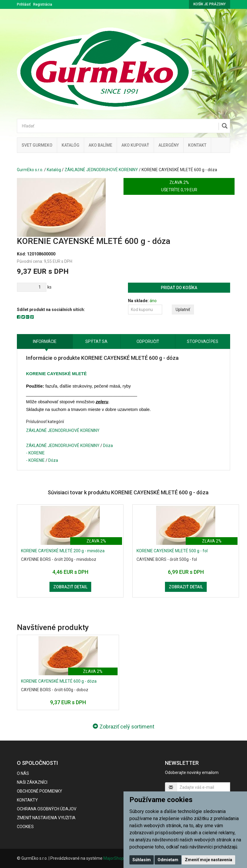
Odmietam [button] (168, 860)
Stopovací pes (203, 341)
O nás (23, 773)
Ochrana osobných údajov (47, 809)
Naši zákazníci (32, 782)
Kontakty (27, 800)
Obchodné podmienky (40, 791)
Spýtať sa (96, 341)
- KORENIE (35, 453)
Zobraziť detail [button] (70, 587)
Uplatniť (183, 310)
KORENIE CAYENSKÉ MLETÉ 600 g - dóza (59, 681)
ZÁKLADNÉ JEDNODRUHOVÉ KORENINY (101, 170)
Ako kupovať (135, 145)
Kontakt (197, 145)
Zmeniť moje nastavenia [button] (208, 860)
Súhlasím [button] (142, 860)
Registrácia (43, 4)
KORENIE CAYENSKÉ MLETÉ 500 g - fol (172, 551)
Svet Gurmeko (37, 145)
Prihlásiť (24, 4)
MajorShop (114, 858)
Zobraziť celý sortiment (123, 727)
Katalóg (54, 170)
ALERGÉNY (169, 145)
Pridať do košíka (179, 288)
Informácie (45, 341)
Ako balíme (100, 145)
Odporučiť (148, 341)
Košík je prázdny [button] (210, 4)
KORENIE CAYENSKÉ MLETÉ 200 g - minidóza (63, 551)
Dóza (108, 446)
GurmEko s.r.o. (30, 170)
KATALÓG (70, 145)
